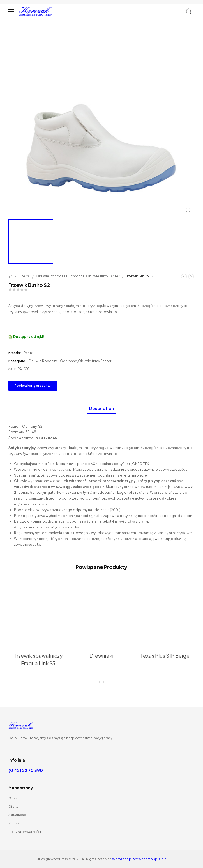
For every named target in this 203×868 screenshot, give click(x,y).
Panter (29, 353)
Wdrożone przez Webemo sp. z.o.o (139, 859)
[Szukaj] (189, 12)
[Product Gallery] (188, 210)
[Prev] (184, 276)
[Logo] (35, 11)
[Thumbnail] (38, 605)
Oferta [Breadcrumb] (24, 276)
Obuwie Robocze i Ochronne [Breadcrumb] (60, 276)
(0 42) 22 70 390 (26, 770)
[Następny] (191, 276)
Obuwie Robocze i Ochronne (53, 361)
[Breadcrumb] (11, 276)
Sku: (12, 369)
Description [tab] (101, 408)
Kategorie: (18, 361)
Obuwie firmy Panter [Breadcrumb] (103, 276)
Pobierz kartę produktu (33, 385)
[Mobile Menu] (11, 11)
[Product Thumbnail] (101, 123)
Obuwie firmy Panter (95, 361)
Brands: (15, 353)
